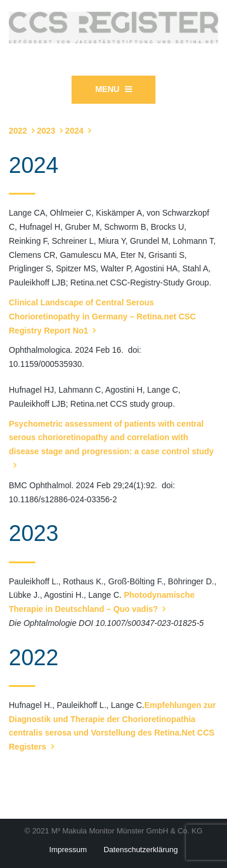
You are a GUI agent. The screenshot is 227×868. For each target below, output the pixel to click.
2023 (46, 131)
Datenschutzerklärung (141, 850)
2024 (74, 131)
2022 (18, 131)
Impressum (68, 850)
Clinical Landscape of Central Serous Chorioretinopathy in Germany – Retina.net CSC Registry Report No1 (102, 316)
